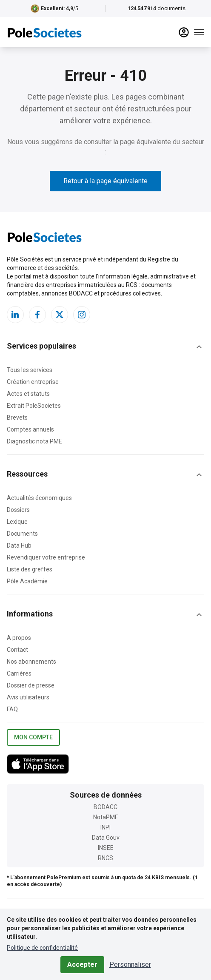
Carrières (19, 673)
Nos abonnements (31, 662)
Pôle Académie (27, 581)
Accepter (82, 964)
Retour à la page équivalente (105, 181)
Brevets (17, 418)
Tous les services (30, 370)
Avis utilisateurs (28, 697)
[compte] (184, 32)
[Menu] (199, 32)
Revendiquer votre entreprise (46, 557)
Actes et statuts (28, 394)
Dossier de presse (31, 685)
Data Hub (19, 545)
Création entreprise (33, 382)
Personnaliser (130, 964)
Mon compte (33, 737)
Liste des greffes (30, 569)
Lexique (17, 522)
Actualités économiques (39, 498)
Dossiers (18, 510)
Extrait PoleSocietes (34, 406)
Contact (17, 650)
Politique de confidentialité (42, 948)
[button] (105, 347)
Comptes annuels (30, 429)
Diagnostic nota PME (34, 441)
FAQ (12, 709)
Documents (22, 534)
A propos (19, 638)
